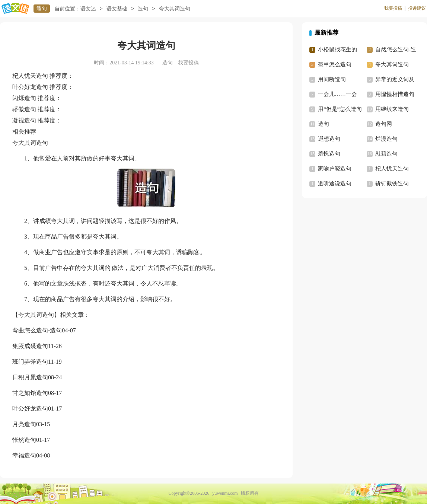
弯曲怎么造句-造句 (37, 330)
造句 (42, 8)
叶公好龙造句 (30, 409)
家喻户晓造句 (335, 169)
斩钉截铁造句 (392, 184)
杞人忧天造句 (392, 169)
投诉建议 (417, 8)
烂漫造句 (386, 139)
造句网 (384, 124)
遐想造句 (329, 139)
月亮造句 (24, 424)
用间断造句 (332, 79)
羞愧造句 (329, 154)
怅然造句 (24, 440)
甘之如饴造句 (30, 393)
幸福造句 (24, 455)
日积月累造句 (30, 377)
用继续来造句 (392, 109)
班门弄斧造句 (30, 362)
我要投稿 (393, 8)
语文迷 (88, 9)
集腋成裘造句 (30, 346)
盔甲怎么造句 (335, 64)
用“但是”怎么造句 (340, 109)
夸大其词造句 (392, 64)
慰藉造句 (386, 154)
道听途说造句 (335, 184)
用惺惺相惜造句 (395, 94)
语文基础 (117, 9)
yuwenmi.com (225, 493)
